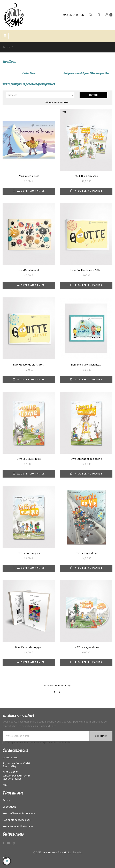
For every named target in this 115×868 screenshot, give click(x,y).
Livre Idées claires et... (29, 270)
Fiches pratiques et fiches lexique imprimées (29, 84)
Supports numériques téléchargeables (86, 73)
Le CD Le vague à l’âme (86, 647)
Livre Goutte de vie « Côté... (86, 270)
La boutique (9, 807)
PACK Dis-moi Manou (86, 176)
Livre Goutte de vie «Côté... (29, 365)
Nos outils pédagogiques (17, 820)
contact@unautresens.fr (16, 776)
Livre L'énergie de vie (86, 553)
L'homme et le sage (29, 176)
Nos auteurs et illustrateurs (18, 827)
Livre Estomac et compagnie (86, 459)
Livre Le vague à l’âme (29, 459)
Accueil (6, 800)
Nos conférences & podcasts (19, 814)
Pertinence (41, 95)
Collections (29, 73)
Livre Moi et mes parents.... (86, 365)
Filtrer (93, 95)
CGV (5, 785)
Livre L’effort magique (29, 553)
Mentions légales (12, 779)
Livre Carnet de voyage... (29, 647)
